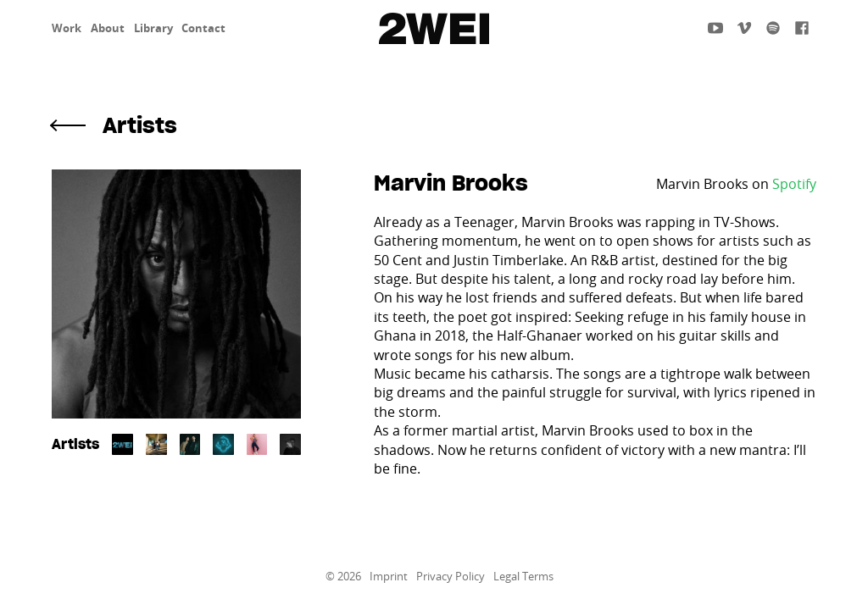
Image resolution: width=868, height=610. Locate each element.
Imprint (389, 577)
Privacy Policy (451, 577)
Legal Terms (523, 577)
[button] (434, 126)
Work (67, 28)
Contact (203, 28)
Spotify (794, 184)
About (108, 28)
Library (153, 28)
